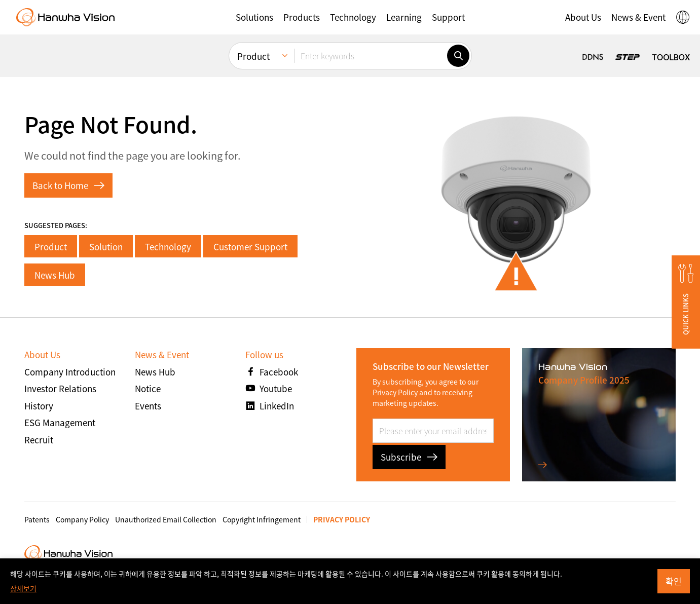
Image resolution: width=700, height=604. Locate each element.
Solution (106, 247)
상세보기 (23, 588)
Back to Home (68, 185)
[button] (254, 17)
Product (51, 247)
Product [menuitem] (253, 56)
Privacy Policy (395, 392)
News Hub (55, 275)
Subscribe (409, 457)
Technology (168, 247)
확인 (674, 581)
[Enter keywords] (371, 56)
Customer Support (250, 247)
